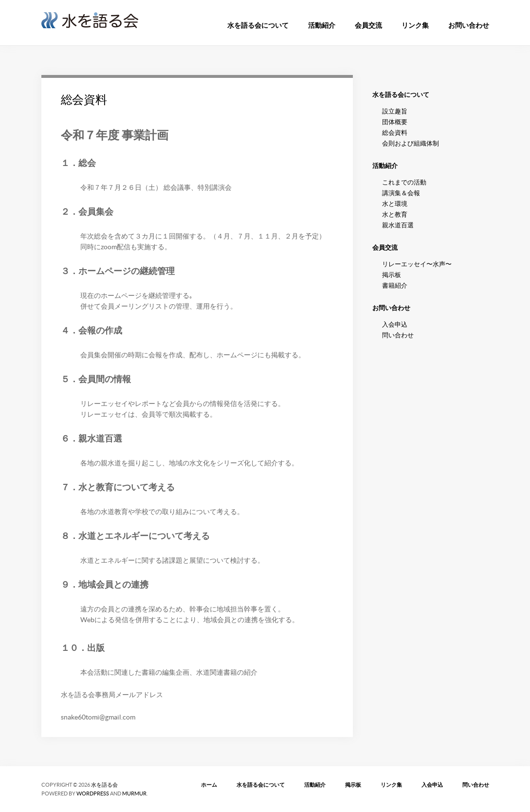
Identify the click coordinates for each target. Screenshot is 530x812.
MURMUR (134, 794)
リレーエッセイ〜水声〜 (417, 264)
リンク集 (415, 25)
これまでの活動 (404, 182)
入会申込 (395, 324)
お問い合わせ (469, 25)
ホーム (209, 785)
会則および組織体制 (411, 143)
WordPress (93, 794)
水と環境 (395, 204)
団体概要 (395, 122)
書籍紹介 (395, 286)
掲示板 (392, 275)
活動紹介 (322, 25)
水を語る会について (258, 25)
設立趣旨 (395, 111)
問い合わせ (398, 335)
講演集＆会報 (401, 193)
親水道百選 (398, 225)
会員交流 (368, 25)
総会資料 (84, 100)
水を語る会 (104, 785)
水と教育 (395, 214)
